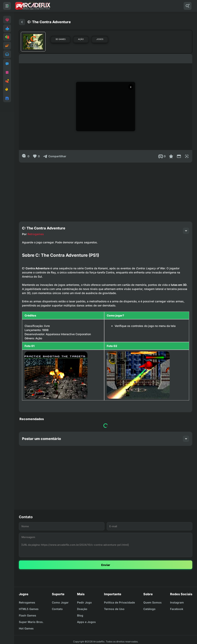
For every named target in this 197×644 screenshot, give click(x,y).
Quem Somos (152, 602)
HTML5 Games (29, 609)
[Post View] (162, 156)
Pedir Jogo (84, 602)
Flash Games (28, 615)
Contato (57, 609)
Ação (81, 39)
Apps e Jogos (86, 622)
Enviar (106, 565)
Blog (80, 615)
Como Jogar (60, 602)
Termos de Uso (114, 609)
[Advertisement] (106, 190)
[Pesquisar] (188, 6)
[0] (26, 156)
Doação (82, 609)
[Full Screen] (187, 156)
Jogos (100, 39)
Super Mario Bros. (31, 622)
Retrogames (36, 234)
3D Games (60, 39)
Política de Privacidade (119, 602)
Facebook (177, 609)
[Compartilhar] (55, 156)
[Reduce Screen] (179, 156)
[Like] (36, 156)
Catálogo (149, 609)
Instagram (177, 602)
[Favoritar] (171, 156)
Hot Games (26, 628)
